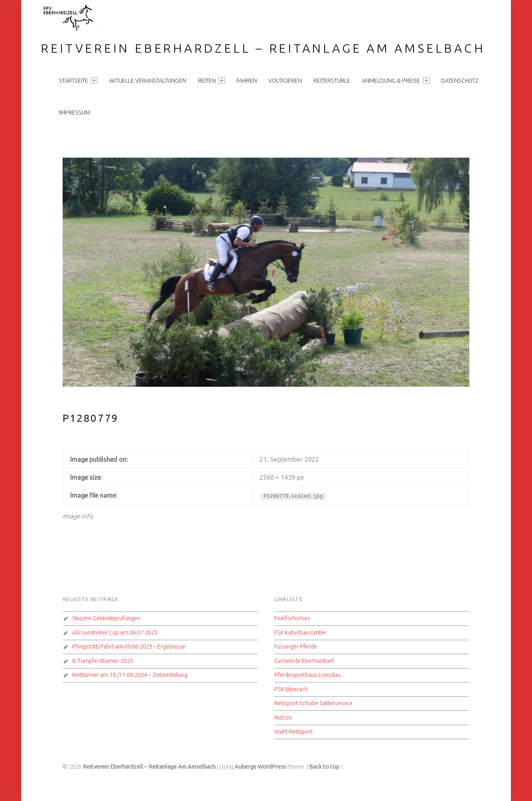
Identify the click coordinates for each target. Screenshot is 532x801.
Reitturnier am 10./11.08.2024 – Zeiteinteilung (130, 675)
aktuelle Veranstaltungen (148, 81)
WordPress (272, 767)
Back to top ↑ (326, 767)
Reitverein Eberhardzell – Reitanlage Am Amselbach (263, 48)
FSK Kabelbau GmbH (300, 633)
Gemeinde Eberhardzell (304, 661)
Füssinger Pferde (296, 647)
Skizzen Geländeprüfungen (106, 618)
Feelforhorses (292, 618)
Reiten (211, 81)
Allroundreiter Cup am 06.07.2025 (115, 633)
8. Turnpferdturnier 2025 (103, 661)
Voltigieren (285, 81)
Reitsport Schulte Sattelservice (313, 703)
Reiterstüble (332, 81)
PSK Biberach (291, 689)
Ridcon (283, 718)
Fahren (247, 81)
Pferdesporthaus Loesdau (307, 675)
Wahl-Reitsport (294, 732)
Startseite (78, 81)
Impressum (75, 113)
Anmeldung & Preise (395, 81)
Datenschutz (460, 81)
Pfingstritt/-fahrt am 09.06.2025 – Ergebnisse (129, 647)
